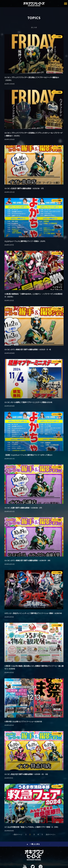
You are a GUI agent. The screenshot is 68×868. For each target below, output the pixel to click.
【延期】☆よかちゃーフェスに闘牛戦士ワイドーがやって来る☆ (28, 455)
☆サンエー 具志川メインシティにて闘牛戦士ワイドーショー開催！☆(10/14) (33, 613)
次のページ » (51, 834)
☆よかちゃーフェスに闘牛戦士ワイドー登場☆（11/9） (25, 241)
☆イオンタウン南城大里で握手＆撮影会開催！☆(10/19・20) (27, 560)
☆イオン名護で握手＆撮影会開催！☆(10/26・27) (23, 508)
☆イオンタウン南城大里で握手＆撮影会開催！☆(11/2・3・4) (28, 349)
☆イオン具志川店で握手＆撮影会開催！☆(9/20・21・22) (26, 774)
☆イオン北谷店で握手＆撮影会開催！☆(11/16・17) (24, 188)
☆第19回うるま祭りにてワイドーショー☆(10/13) (23, 721)
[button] (66, 4)
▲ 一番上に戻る (33, 844)
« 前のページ (18, 834)
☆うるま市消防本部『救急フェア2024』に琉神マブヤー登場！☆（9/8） (32, 827)
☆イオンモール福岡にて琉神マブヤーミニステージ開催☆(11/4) (28, 402)
